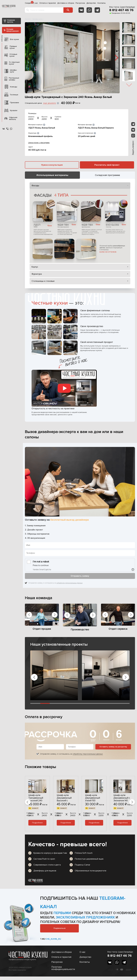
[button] (116, 58)
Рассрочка (80, 3)
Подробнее (37, 823)
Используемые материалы (52, 175)
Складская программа (107, 175)
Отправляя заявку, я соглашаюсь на (55, 583)
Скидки (28, 3)
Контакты (102, 3)
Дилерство (91, 3)
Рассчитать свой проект (107, 165)
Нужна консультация (52, 165)
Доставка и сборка (66, 3)
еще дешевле (50, 103)
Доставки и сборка (61, 952)
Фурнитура (37, 274)
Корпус (35, 267)
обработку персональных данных (70, 583)
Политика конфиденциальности (63, 968)
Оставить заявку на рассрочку (113, 747)
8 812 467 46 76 (121, 10)
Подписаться (59, 928)
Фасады (35, 186)
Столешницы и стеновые (43, 281)
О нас (35, 3)
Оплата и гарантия (48, 3)
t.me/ (51, 939)
